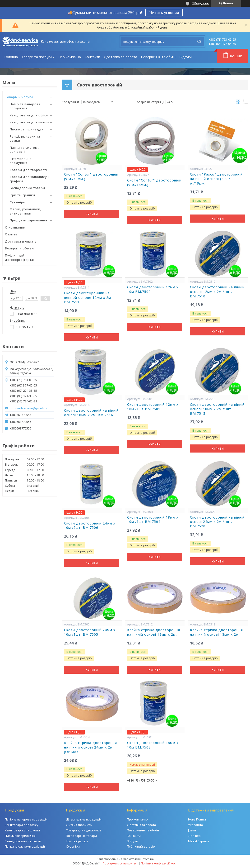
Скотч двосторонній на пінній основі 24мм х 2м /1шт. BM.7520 (217, 522)
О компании (15, 227)
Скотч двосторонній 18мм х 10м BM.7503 (153, 745)
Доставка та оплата (120, 57)
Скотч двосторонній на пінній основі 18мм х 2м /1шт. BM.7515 (217, 409)
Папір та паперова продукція (25, 106)
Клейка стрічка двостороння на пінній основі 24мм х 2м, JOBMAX (90, 747)
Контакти (92, 57)
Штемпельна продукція (21, 161)
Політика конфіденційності (159, 863)
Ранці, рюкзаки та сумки (25, 138)
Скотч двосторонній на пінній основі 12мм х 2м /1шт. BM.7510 (217, 292)
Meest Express (199, 841)
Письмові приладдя (27, 129)
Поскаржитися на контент (120, 863)
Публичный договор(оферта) (20, 258)
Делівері (195, 836)
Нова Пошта (197, 819)
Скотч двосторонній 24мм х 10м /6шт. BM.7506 (90, 526)
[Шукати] (199, 42)
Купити (92, 214)
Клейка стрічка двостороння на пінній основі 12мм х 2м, (154, 632)
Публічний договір (141, 846)
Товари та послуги (37, 57)
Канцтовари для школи (30, 122)
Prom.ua (148, 859)
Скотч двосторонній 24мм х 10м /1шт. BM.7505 (90, 632)
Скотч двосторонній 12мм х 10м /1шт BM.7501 (153, 407)
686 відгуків (200, 3)
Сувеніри (18, 202)
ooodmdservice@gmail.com (30, 408)
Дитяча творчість (79, 825)
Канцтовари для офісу (29, 115)
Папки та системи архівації (25, 150)
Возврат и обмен (19, 248)
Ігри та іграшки (22, 195)
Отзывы (11, 234)
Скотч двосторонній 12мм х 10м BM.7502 (153, 289)
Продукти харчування (28, 220)
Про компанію (70, 57)
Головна (11, 57)
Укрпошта (195, 825)
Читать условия (164, 13)
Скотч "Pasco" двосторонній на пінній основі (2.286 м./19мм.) (216, 179)
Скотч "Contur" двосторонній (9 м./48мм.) (91, 177)
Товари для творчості (28, 170)
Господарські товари (27, 188)
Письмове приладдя (20, 836)
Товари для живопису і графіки (29, 179)
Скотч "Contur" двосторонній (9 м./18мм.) (154, 183)
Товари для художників (84, 830)
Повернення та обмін (158, 57)
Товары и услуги (19, 97)
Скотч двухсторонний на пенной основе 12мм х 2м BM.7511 (88, 298)
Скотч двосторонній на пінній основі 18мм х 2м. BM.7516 (91, 413)
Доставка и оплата (21, 241)
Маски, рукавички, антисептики (25, 211)
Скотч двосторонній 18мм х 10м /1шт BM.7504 (153, 520)
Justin (192, 830)
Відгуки (185, 57)
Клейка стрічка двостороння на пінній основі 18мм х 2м (216, 632)
